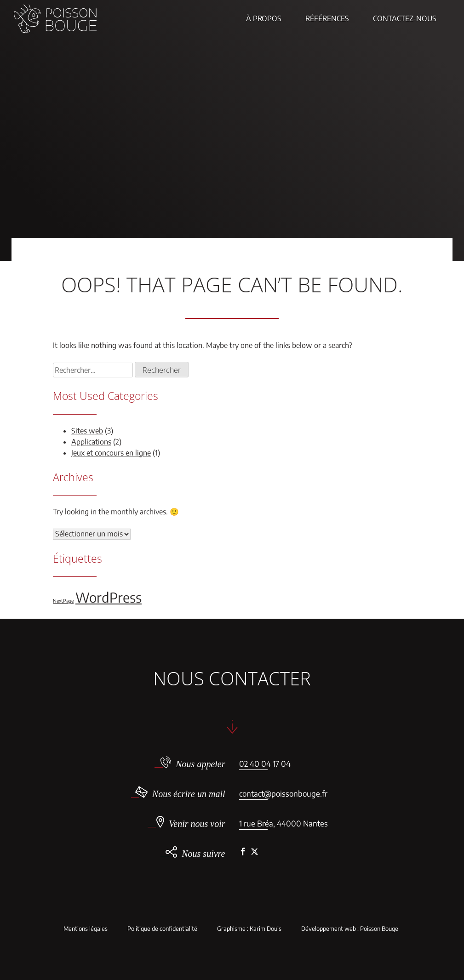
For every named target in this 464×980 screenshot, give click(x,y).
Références (327, 18)
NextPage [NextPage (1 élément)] (63, 601)
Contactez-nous (405, 18)
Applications (91, 442)
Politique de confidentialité (162, 929)
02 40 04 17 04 (265, 763)
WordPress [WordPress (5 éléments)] (109, 597)
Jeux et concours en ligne (111, 453)
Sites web (87, 431)
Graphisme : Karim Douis (249, 929)
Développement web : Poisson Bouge (350, 929)
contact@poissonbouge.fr (283, 793)
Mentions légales (86, 929)
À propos (264, 18)
